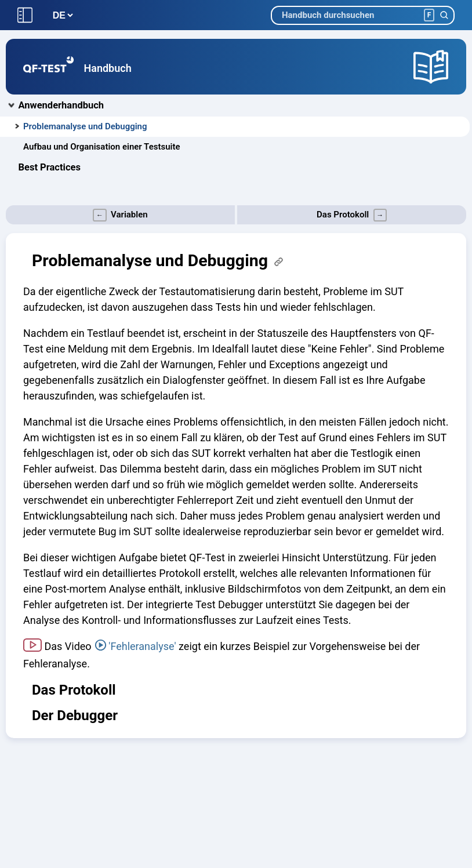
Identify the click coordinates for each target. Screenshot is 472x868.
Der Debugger (75, 716)
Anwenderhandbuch (61, 105)
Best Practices (50, 167)
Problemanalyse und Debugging (85, 126)
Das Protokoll (74, 690)
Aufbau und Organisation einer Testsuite (102, 147)
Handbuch (108, 68)
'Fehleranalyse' (142, 646)
